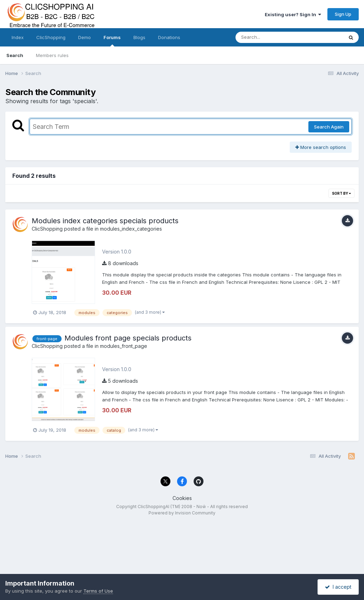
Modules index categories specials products (105, 221)
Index (18, 37)
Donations (169, 37)
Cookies (182, 498)
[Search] (270, 37)
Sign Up (343, 14)
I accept (338, 587)
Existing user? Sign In (293, 14)
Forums (112, 40)
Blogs (139, 37)
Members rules (52, 55)
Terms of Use (98, 591)
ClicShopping (51, 37)
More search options (321, 147)
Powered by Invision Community (182, 513)
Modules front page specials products (128, 338)
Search (15, 55)
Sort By (341, 193)
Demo (84, 37)
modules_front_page (124, 346)
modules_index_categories (131, 229)
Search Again (329, 127)
